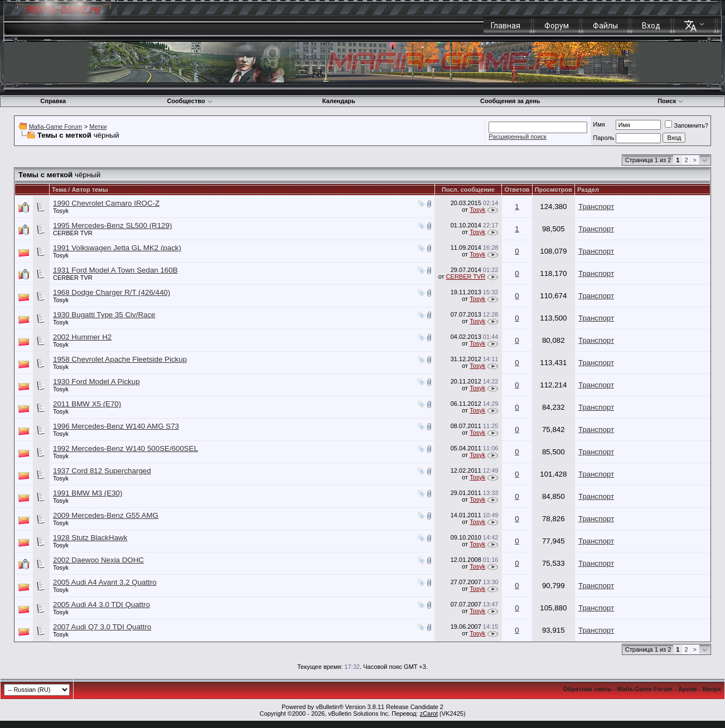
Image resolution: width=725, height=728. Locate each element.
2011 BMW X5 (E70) (87, 404)
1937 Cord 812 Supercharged (102, 471)
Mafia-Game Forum (55, 127)
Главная (506, 26)
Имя (599, 124)
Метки (98, 127)
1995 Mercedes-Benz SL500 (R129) (112, 225)
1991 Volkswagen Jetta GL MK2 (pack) (117, 248)
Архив (688, 689)
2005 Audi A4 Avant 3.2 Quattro (105, 582)
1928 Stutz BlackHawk (90, 538)
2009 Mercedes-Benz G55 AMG (106, 515)
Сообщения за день (510, 101)
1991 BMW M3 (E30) (88, 493)
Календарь (339, 101)
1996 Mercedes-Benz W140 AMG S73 (116, 426)
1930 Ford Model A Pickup (96, 382)
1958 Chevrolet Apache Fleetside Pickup (120, 359)
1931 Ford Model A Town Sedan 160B (115, 270)
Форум (557, 26)
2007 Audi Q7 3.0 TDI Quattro (102, 627)
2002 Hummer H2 (82, 337)
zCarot (429, 714)
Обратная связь (587, 689)
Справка (53, 101)
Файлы (605, 26)
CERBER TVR (73, 233)
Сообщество (190, 101)
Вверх (712, 689)
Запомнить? (687, 125)
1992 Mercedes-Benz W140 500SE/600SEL (125, 448)
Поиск (671, 101)
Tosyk (61, 211)
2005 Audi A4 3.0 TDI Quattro (101, 605)
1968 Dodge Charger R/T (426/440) (112, 292)
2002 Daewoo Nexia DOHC (98, 560)
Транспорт (596, 207)
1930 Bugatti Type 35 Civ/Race (104, 315)
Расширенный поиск (518, 137)
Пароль (603, 138)
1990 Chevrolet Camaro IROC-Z (106, 203)
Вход (651, 26)
